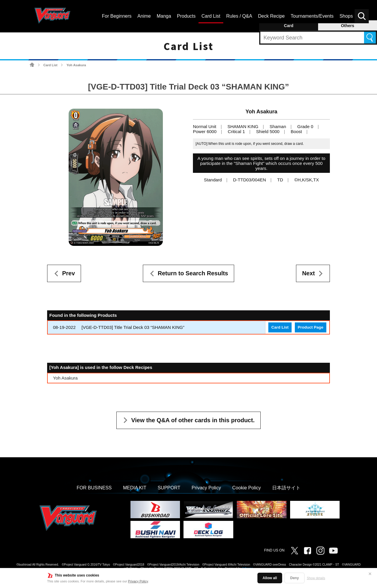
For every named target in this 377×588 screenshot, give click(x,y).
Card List (50, 65)
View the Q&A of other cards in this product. (193, 420)
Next (309, 273)
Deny (294, 578)
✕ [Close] (370, 574)
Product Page (311, 327)
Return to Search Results (193, 273)
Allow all (270, 578)
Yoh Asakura (65, 378)
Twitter (295, 551)
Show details (316, 578)
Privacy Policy (138, 581)
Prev (68, 273)
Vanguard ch (333, 551)
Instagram (320, 551)
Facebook (307, 551)
